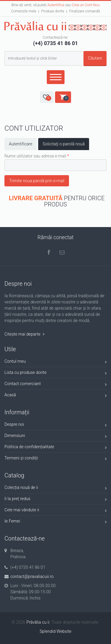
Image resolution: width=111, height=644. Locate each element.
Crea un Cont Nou (86, 5)
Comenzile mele (24, 11)
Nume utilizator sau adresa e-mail (37, 156)
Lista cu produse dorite (55, 373)
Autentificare (21, 144)
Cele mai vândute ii (55, 511)
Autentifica (56, 5)
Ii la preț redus (55, 500)
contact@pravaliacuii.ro (32, 576)
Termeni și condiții (55, 459)
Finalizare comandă (85, 11)
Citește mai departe (24, 334)
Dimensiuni (55, 437)
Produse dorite (53, 11)
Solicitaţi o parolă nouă (66, 144)
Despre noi (55, 425)
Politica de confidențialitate (55, 448)
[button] (47, 97)
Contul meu (55, 362)
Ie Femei (55, 522)
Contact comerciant (55, 385)
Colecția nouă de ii (55, 488)
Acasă (55, 396)
